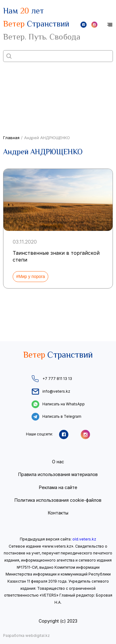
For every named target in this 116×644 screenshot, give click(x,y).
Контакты (58, 513)
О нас (58, 462)
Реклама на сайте (58, 487)
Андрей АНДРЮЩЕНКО (47, 138)
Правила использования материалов (58, 474)
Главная (11, 138)
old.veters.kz (84, 539)
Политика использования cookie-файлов (58, 500)
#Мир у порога (30, 276)
